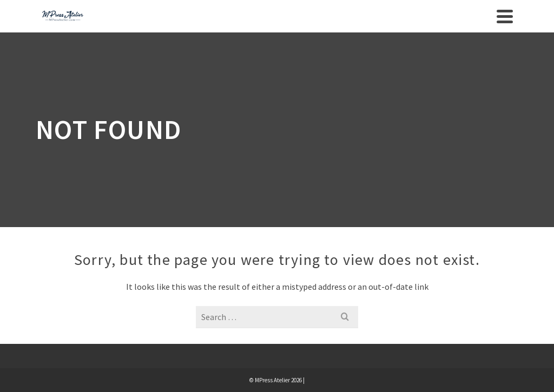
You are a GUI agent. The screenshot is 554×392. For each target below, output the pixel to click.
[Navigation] (505, 16)
